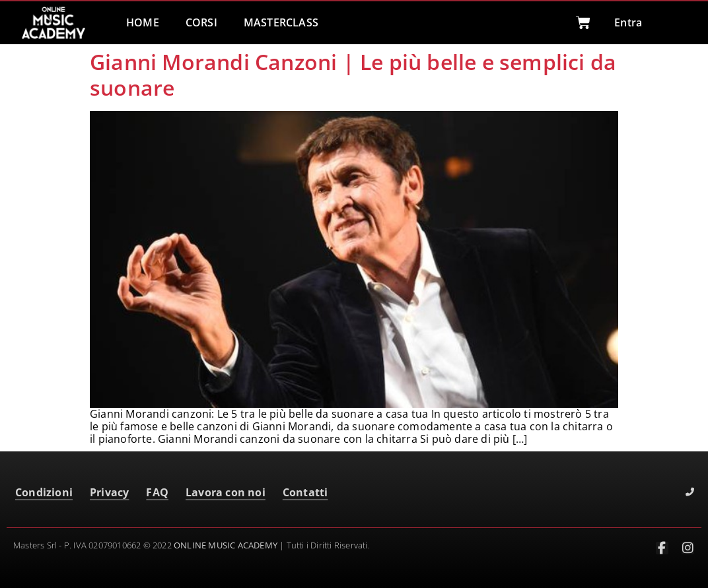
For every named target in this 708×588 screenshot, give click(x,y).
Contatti (305, 492)
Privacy (109, 492)
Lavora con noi (226, 492)
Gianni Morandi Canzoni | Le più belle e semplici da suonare (353, 74)
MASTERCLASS (281, 22)
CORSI (201, 22)
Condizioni (44, 492)
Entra (628, 22)
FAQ (157, 492)
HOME (143, 22)
